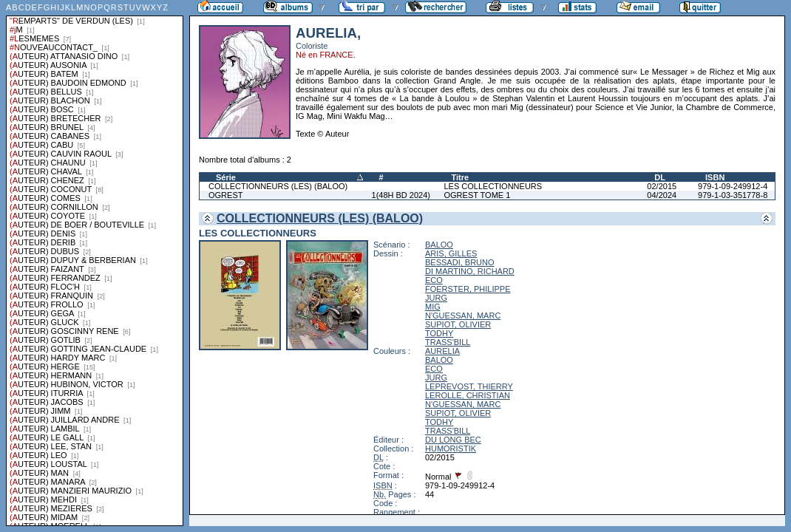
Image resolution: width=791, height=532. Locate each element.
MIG (433, 307)
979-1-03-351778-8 (733, 195)
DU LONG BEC (453, 440)
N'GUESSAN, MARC (463, 316)
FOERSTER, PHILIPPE (468, 289)
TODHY (439, 333)
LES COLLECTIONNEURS (493, 186)
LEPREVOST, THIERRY (469, 386)
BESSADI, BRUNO (460, 262)
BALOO (439, 245)
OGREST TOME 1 (477, 195)
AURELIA (442, 351)
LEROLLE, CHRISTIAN (468, 395)
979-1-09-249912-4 (733, 186)
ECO (434, 280)
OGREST (225, 195)
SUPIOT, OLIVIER (458, 324)
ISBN (715, 177)
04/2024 (662, 195)
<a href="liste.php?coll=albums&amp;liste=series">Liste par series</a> (95, 263)
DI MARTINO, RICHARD (470, 271)
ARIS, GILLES (451, 253)
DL (660, 177)
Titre (460, 177)
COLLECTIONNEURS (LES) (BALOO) (278, 186)
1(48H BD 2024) (401, 195)
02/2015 (662, 186)
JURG (436, 298)
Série (226, 177)
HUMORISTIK (451, 449)
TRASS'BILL (448, 342)
